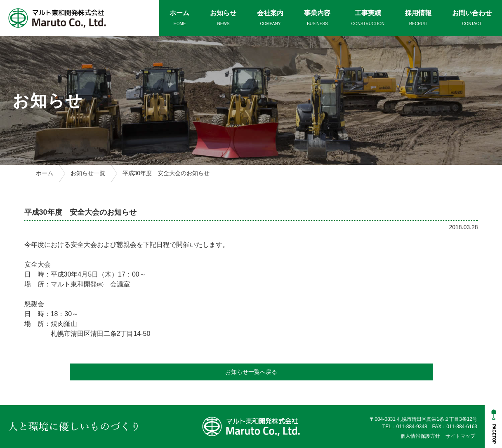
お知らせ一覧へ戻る (251, 372)
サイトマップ (460, 436)
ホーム (45, 173)
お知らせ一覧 (88, 173)
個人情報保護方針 (420, 436)
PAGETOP (494, 434)
